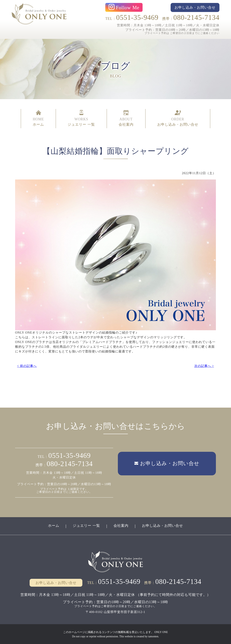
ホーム (54, 525)
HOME (38, 118)
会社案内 (121, 525)
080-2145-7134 (196, 17)
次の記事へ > (204, 365)
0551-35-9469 (137, 17)
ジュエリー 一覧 (86, 525)
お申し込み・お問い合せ (162, 525)
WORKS (81, 118)
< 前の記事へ (27, 365)
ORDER (178, 118)
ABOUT (126, 118)
